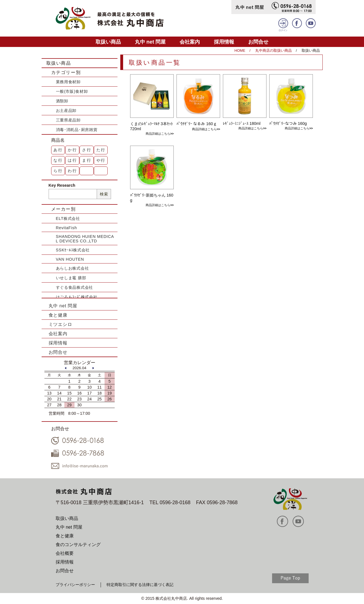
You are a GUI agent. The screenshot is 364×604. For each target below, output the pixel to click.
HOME (240, 50)
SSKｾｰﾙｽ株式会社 (73, 250)
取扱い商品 (108, 42)
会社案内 (190, 42)
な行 (58, 160)
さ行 (87, 150)
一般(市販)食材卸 (72, 91)
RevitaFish (66, 228)
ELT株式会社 (68, 218)
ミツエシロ (60, 324)
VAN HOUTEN (70, 259)
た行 (101, 150)
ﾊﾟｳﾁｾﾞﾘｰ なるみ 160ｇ (197, 124)
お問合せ (258, 42)
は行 (73, 160)
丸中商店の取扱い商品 (273, 50)
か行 (73, 150)
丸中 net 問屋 (150, 42)
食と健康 (58, 315)
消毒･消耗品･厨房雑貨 (77, 130)
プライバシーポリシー (75, 585)
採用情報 (224, 42)
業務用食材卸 (68, 82)
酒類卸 (62, 101)
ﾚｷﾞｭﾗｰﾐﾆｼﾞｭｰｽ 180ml (242, 123)
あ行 (58, 150)
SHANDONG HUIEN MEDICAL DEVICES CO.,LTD (85, 239)
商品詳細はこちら (158, 134)
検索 (104, 194)
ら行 (58, 171)
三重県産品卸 (68, 120)
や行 (101, 160)
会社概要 (65, 553)
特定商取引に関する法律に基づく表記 (140, 585)
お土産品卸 (66, 111)
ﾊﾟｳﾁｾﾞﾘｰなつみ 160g (288, 123)
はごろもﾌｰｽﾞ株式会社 (77, 297)
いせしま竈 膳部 (71, 278)
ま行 (87, 160)
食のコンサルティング (78, 545)
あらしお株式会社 (73, 268)
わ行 (73, 171)
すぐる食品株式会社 (74, 287)
